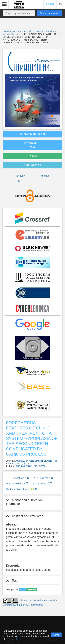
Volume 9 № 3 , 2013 (18, 464)
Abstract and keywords (25, 516)
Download (32, 590)
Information (20, 176)
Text (20, 181)
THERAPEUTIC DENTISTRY (31, 466)
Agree (56, 635)
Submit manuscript (50, 13)
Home (6, 31)
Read (22, 590)
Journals (17, 31)
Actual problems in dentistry (39, 31)
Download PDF (32, 145)
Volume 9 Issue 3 (12, 34)
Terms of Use (15, 639)
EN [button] (61, 4)
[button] (4, 4)
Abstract (45, 176)
